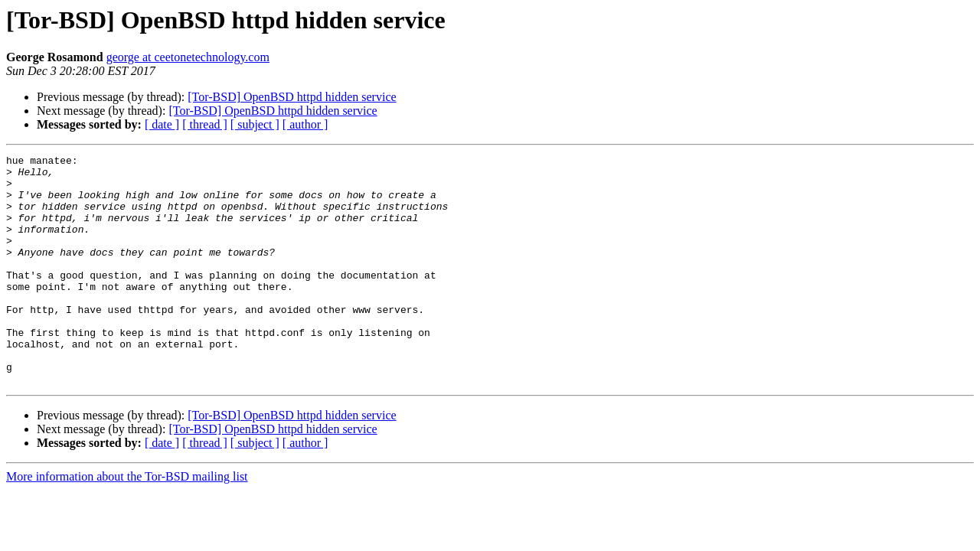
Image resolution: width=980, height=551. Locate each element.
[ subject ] (255, 124)
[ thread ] (205, 124)
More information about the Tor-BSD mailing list (127, 522)
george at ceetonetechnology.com (188, 57)
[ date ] (162, 124)
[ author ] (305, 124)
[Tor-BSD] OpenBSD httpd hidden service (292, 97)
